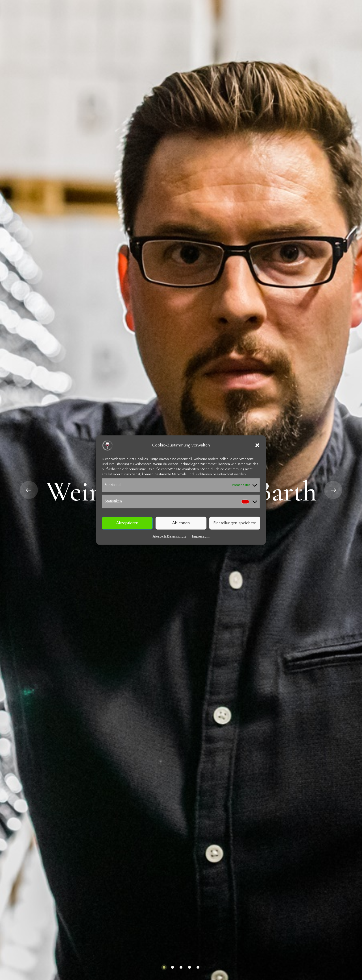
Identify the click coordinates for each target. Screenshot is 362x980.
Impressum (201, 536)
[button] (257, 445)
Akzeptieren (127, 523)
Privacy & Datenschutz (169, 536)
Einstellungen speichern (235, 523)
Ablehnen (181, 523)
